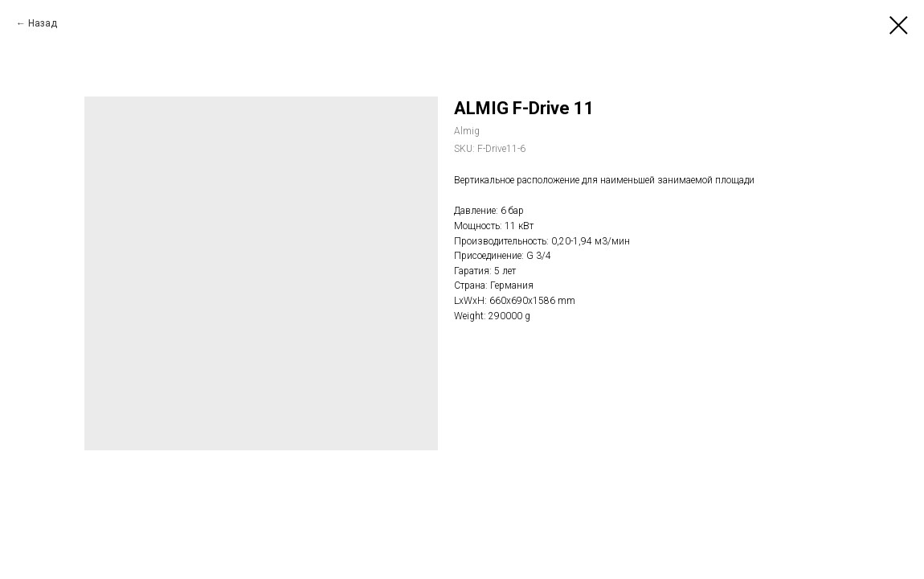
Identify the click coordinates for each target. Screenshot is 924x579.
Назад (43, 23)
